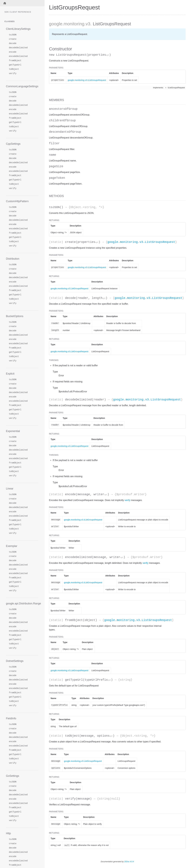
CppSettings (13, 144)
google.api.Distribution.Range (22, 603)
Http (8, 833)
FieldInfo (11, 718)
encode (13, 52)
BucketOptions (15, 316)
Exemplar (12, 546)
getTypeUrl (15, 65)
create (13, 39)
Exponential (13, 431)
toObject (14, 69)
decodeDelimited (18, 48)
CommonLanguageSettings (22, 86)
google (56, 24)
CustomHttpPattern (17, 201)
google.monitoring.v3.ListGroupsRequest (141, 242)
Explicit (10, 374)
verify (13, 74)
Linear (10, 489)
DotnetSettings (15, 661)
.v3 (87, 24)
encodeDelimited (18, 56)
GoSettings (13, 776)
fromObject (15, 61)
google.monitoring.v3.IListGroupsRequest (87, 80)
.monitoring (73, 24)
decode (13, 43)
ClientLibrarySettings (18, 29)
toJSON (13, 35)
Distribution (13, 259)
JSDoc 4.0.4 (129, 862)
